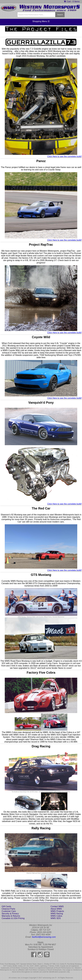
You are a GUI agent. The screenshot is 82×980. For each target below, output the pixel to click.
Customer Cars (9, 911)
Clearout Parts (8, 909)
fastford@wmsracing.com (44, 937)
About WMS (56, 909)
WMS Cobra (56, 916)
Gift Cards (6, 906)
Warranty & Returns (11, 916)
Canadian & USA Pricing (13, 918)
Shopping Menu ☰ (41, 21)
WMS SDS (56, 918)
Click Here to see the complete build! (64, 156)
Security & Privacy (10, 914)
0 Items (76, 2)
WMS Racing (57, 914)
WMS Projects (57, 911)
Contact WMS (57, 906)
